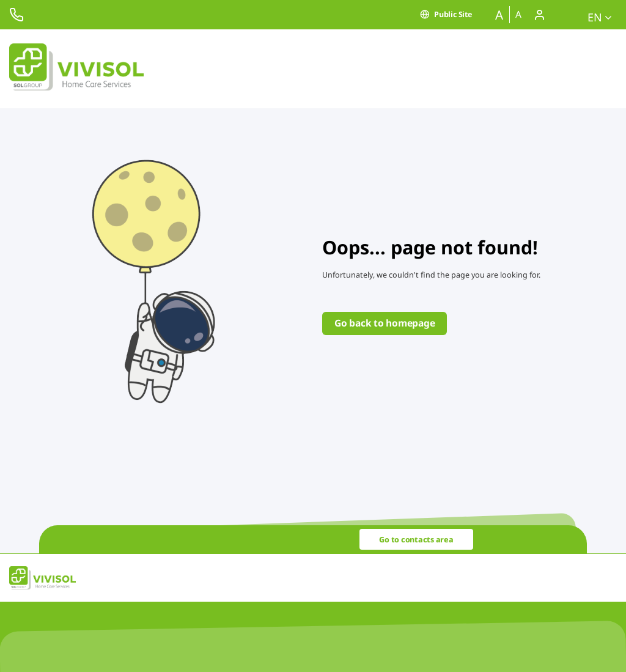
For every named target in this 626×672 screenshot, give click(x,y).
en (600, 17)
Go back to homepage (385, 323)
